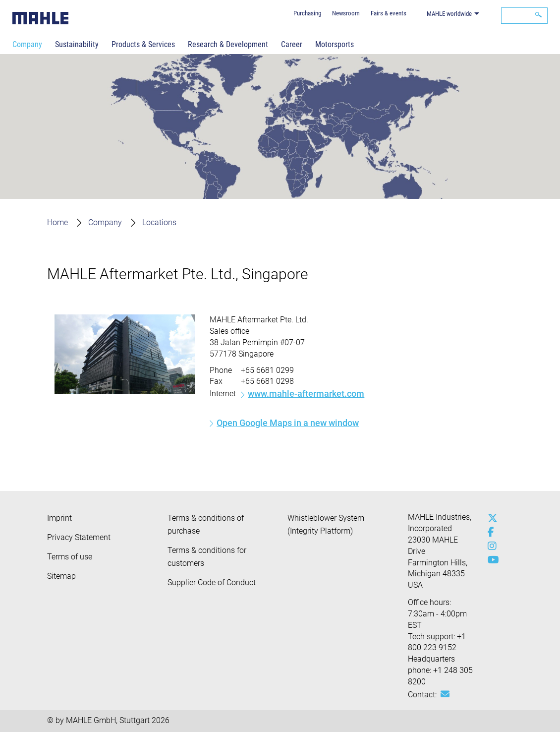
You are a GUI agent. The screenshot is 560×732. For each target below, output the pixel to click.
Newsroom (346, 13)
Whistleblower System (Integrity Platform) (326, 524)
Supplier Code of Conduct (212, 582)
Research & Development (228, 44)
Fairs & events (389, 13)
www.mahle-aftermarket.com (306, 394)
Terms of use (70, 557)
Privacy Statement (79, 537)
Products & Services (143, 44)
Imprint (59, 518)
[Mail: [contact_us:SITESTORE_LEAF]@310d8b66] (445, 694)
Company (27, 44)
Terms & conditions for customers (207, 557)
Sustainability (77, 44)
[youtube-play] (490, 560)
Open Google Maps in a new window (288, 423)
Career (292, 44)
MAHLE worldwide (449, 14)
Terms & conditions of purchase (206, 524)
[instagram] (490, 546)
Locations (159, 222)
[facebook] (490, 532)
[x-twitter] (490, 518)
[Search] (524, 16)
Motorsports (335, 44)
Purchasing (307, 13)
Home (57, 222)
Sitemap (61, 576)
